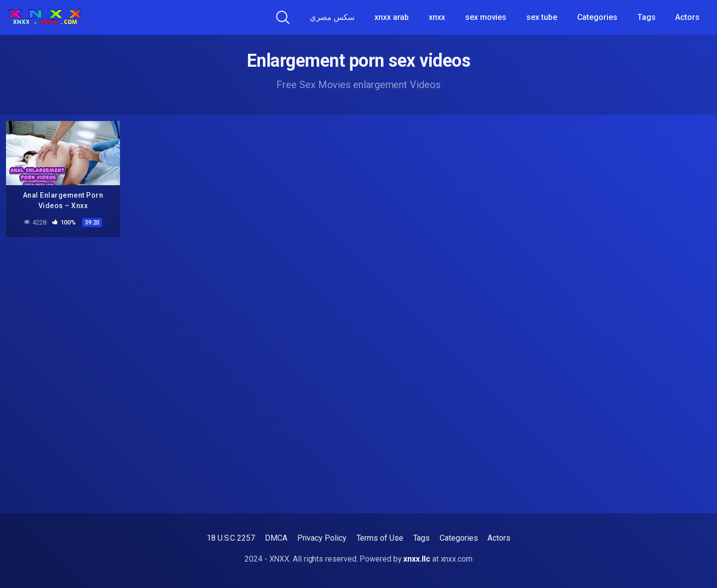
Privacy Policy (322, 538)
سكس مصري (332, 17)
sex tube (541, 17)
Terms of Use (380, 538)
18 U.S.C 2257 (231, 538)
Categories (597, 17)
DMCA (276, 538)
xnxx (437, 17)
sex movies (486, 17)
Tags (647, 17)
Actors (687, 17)
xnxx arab (392, 17)
